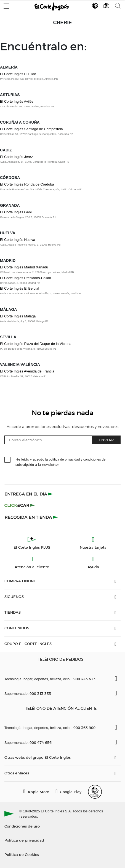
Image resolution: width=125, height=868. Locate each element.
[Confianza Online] (95, 792)
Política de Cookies (22, 854)
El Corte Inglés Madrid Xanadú (24, 267)
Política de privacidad (24, 840)
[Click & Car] (20, 505)
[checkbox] (8, 460)
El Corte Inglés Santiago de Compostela (31, 129)
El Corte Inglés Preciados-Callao (26, 278)
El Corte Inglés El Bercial (20, 288)
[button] (6, 5)
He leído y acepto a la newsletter (60, 462)
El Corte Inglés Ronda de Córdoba (27, 184)
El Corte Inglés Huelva (18, 240)
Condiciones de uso (22, 826)
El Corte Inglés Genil (16, 212)
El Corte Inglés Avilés (17, 101)
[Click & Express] (29, 494)
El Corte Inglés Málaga (18, 316)
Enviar (106, 440)
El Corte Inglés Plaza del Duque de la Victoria (36, 344)
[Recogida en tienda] (31, 517)
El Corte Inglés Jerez (16, 157)
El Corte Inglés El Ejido (18, 74)
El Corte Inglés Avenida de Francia (27, 371)
